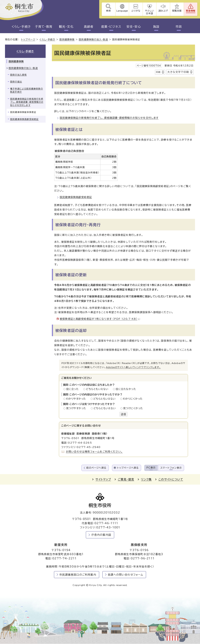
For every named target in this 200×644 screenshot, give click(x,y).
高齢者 (89, 27)
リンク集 (146, 480)
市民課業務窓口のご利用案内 (78, 575)
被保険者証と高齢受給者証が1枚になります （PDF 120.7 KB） (100, 319)
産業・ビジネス (111, 27)
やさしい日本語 (149, 12)
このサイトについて (171, 480)
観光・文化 (66, 27)
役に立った (73, 389)
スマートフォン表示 (171, 468)
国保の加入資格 (18, 75)
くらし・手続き (21, 27)
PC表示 (151, 468)
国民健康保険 (67, 40)
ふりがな (136, 11)
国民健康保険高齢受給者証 (76, 197)
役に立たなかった (126, 389)
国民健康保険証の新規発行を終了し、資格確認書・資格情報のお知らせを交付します (109, 118)
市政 (179, 27)
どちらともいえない (98, 389)
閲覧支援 (177, 11)
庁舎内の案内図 (101, 535)
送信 (123, 414)
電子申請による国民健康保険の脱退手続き (27, 90)
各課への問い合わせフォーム (126, 575)
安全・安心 (134, 27)
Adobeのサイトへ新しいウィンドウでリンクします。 (133, 367)
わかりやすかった (77, 399)
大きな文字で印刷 (178, 72)
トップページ (28, 40)
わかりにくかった (133, 399)
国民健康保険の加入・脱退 (93, 40)
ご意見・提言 (126, 480)
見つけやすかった (77, 408)
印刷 (158, 72)
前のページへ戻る (96, 468)
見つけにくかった (133, 408)
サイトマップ (103, 480)
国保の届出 (16, 82)
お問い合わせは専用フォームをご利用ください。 (94, 452)
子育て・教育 (44, 27)
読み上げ (163, 11)
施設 (156, 27)
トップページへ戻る (128, 468)
